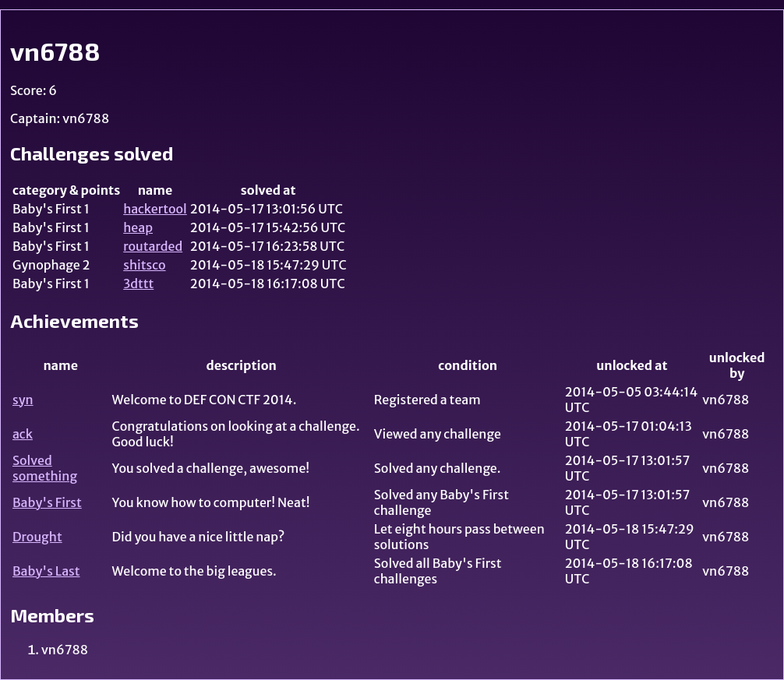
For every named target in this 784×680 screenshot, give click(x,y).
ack (23, 434)
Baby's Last (46, 571)
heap (138, 227)
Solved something (45, 468)
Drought (37, 537)
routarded (153, 246)
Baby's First (47, 502)
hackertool (155, 209)
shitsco (144, 265)
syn (23, 400)
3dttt (138, 284)
